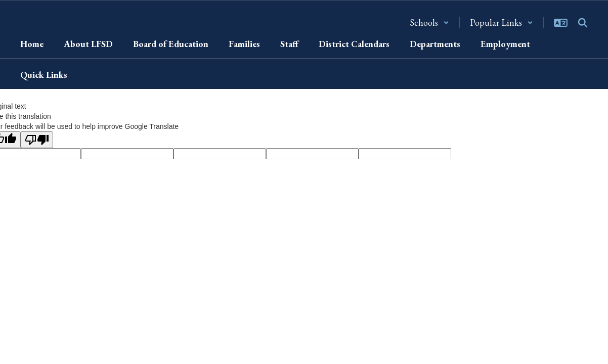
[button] (429, 22)
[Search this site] (583, 23)
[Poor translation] (37, 140)
